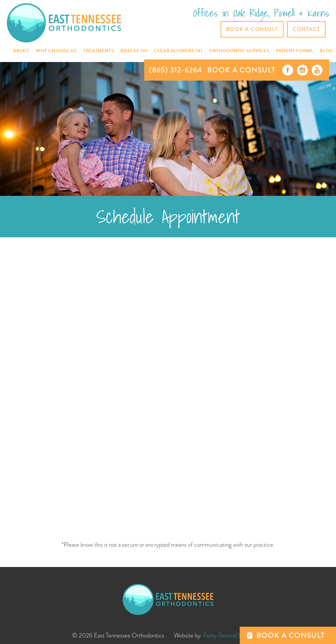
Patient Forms (295, 51)
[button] (21, 51)
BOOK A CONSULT (241, 70)
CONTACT (306, 29)
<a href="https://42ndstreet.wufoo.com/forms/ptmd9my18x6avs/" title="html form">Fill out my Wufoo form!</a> (168, 391)
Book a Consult (252, 29)
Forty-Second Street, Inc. (234, 635)
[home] (64, 23)
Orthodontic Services (239, 51)
